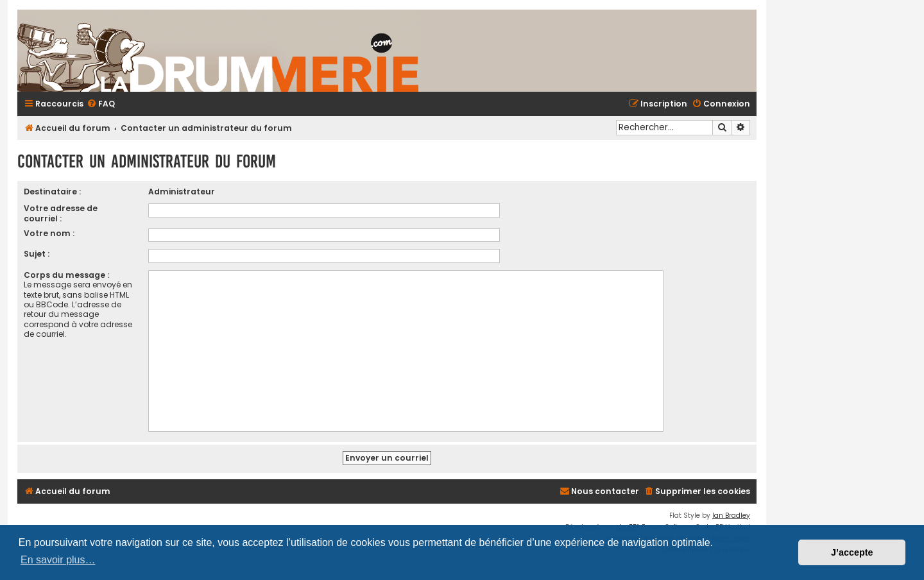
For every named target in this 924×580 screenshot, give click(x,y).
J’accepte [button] (852, 552)
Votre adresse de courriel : (61, 213)
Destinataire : (52, 192)
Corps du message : (66, 275)
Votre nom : (49, 233)
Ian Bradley (731, 516)
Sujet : (37, 254)
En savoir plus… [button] (58, 560)
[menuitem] (101, 104)
